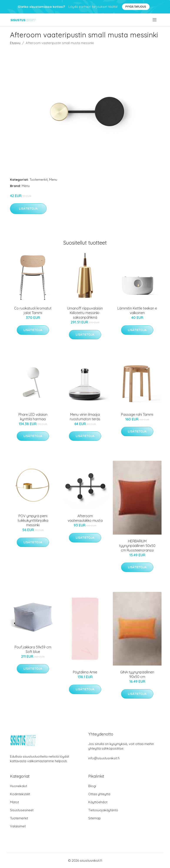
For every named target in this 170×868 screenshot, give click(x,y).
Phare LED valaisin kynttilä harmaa (33, 417)
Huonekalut (18, 786)
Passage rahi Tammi (137, 414)
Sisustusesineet (22, 810)
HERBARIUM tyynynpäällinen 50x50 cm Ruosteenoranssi (137, 546)
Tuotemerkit (39, 180)
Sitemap (94, 818)
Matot (14, 802)
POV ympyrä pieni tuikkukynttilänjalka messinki (33, 520)
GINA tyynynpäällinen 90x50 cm (137, 674)
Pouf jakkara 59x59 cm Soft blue (33, 649)
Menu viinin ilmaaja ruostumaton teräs (85, 417)
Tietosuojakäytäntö (103, 810)
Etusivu (15, 43)
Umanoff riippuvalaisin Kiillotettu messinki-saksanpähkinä (85, 313)
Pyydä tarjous (136, 7)
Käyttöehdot (98, 802)
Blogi (92, 786)
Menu (53, 180)
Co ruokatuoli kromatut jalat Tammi (33, 311)
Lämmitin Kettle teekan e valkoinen (137, 311)
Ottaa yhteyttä (99, 794)
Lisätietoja (28, 209)
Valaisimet (18, 826)
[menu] (155, 20)
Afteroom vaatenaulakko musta (85, 518)
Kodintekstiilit (20, 794)
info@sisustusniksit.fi (104, 758)
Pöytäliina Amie (85, 672)
